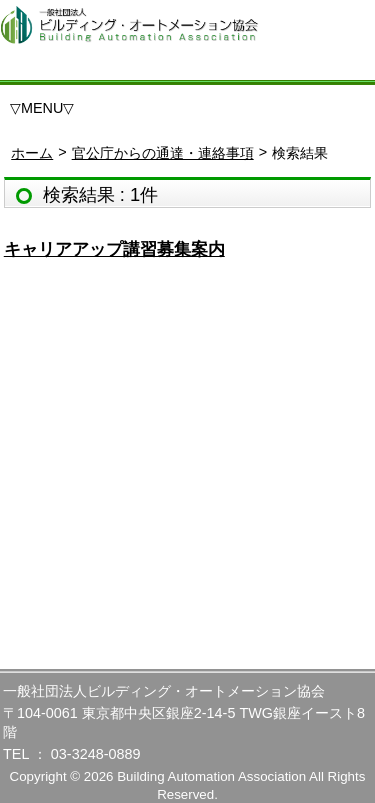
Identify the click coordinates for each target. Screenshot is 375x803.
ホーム (32, 153)
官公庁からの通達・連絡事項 (163, 153)
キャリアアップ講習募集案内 (114, 249)
